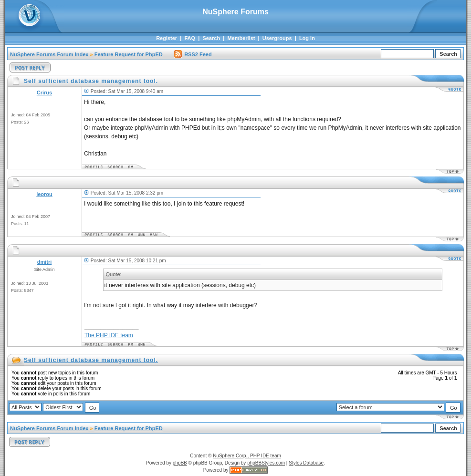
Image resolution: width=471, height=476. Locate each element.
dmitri (45, 262)
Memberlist (241, 38)
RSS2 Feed (193, 54)
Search (211, 38)
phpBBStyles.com (266, 463)
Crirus (44, 93)
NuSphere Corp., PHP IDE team (247, 456)
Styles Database (306, 463)
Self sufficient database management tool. (91, 360)
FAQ (190, 38)
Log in (307, 38)
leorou (44, 194)
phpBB (180, 463)
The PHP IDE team (109, 335)
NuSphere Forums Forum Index (49, 54)
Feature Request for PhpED (129, 54)
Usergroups (277, 38)
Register (167, 38)
